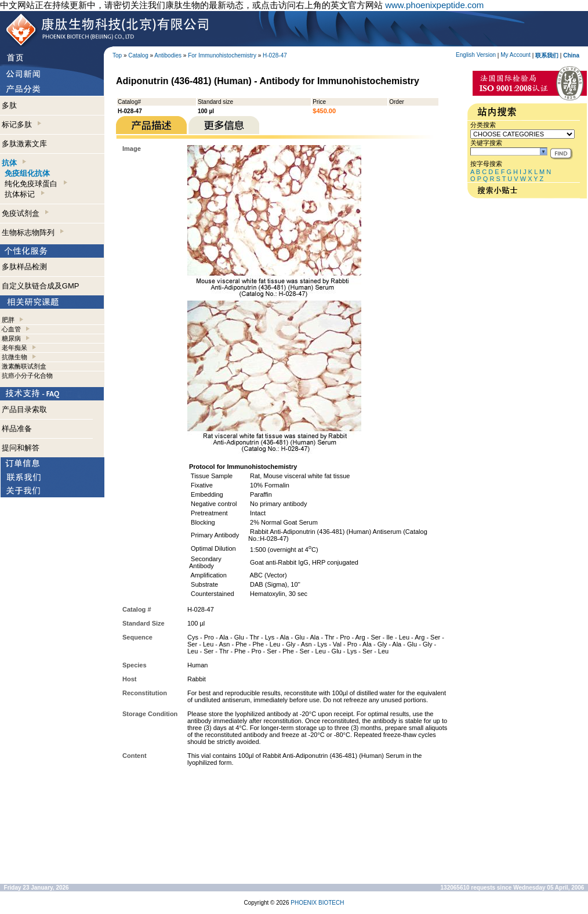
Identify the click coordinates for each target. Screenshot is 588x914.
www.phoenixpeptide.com (434, 5)
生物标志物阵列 (33, 232)
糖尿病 (11, 338)
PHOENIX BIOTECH (317, 903)
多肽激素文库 (24, 144)
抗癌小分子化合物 (27, 375)
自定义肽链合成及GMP (41, 286)
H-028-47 (275, 55)
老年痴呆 (14, 348)
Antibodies (168, 55)
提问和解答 (21, 448)
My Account (516, 55)
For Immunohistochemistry (222, 55)
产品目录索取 (24, 409)
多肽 (9, 105)
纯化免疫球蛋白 (36, 184)
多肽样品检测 (24, 267)
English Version (476, 55)
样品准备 (17, 429)
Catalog (138, 55)
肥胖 (8, 320)
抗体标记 (24, 194)
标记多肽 (21, 124)
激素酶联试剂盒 (24, 366)
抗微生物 (14, 357)
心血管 (11, 329)
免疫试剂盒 (25, 213)
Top (117, 55)
